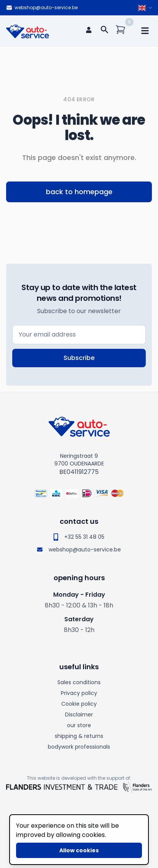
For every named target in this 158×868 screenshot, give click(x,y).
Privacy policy (79, 693)
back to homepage (79, 192)
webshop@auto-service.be (42, 8)
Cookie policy (79, 704)
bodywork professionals (79, 747)
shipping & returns (79, 736)
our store (79, 725)
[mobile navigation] (145, 31)
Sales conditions (79, 682)
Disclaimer (79, 715)
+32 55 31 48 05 (79, 537)
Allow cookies (79, 850)
